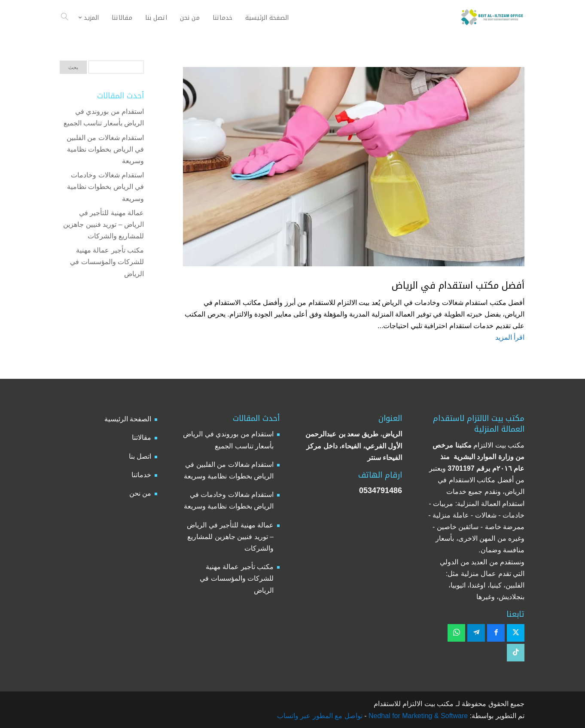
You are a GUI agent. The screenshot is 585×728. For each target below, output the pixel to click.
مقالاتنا (142, 437)
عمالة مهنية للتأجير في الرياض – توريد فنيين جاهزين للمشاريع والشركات (104, 224)
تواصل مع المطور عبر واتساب (320, 716)
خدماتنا (141, 475)
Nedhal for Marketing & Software (417, 716)
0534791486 (381, 490)
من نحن (140, 493)
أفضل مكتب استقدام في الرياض (458, 286)
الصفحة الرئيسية (128, 419)
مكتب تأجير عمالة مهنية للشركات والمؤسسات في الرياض (107, 262)
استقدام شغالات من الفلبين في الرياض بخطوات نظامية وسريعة (105, 149)
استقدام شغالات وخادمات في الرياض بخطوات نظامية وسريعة (105, 187)
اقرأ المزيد (510, 337)
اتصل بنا (140, 456)
